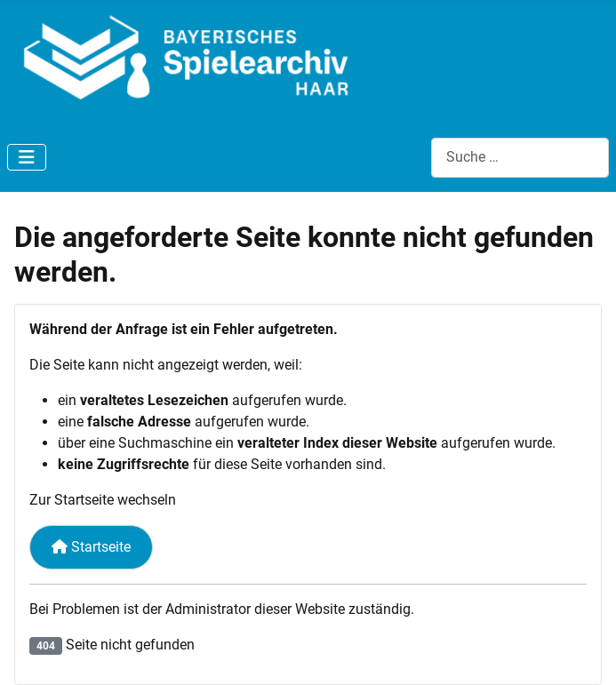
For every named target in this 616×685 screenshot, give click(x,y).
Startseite (91, 547)
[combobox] (520, 158)
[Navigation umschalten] (27, 157)
